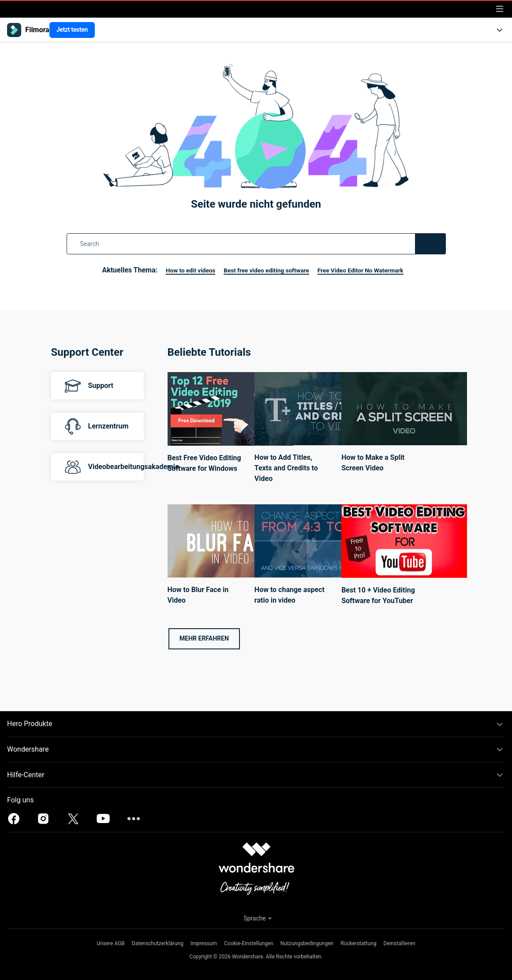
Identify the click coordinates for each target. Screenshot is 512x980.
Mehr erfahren (204, 638)
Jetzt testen (72, 30)
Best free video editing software (263, 270)
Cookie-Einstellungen (249, 943)
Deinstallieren (399, 943)
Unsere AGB (111, 943)
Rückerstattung (358, 943)
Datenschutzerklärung (158, 943)
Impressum (204, 943)
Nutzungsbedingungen (307, 943)
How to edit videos (175, 270)
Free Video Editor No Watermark (373, 270)
